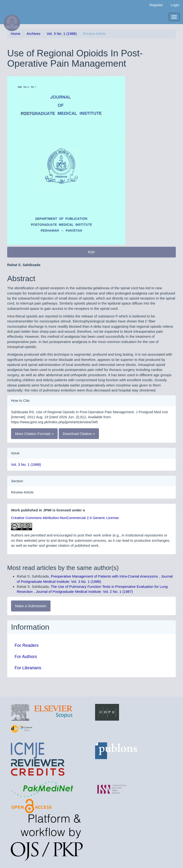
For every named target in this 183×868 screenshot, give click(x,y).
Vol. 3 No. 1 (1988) (62, 34)
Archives (34, 34)
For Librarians (28, 668)
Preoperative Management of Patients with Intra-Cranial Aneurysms (105, 576)
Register (156, 5)
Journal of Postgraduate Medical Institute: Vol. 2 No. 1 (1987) (84, 592)
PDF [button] (91, 252)
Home (16, 34)
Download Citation (79, 434)
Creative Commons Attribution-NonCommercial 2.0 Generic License (65, 518)
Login (175, 5)
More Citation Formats (34, 434)
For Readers (27, 645)
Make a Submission (31, 606)
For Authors (26, 657)
